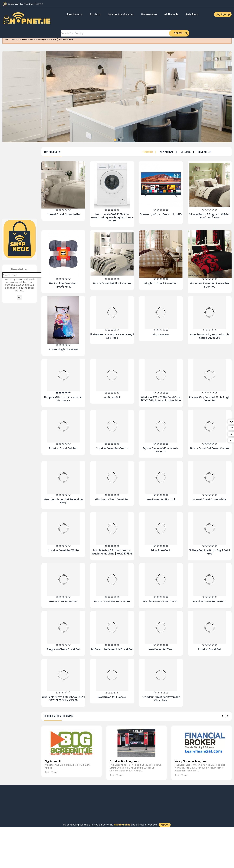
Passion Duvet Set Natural (210, 601)
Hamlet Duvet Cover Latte (63, 214)
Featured (148, 152)
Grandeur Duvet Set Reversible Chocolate (161, 699)
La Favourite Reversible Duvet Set (112, 649)
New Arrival (167, 152)
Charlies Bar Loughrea (124, 761)
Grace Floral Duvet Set (63, 601)
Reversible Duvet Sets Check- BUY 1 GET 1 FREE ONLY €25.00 (63, 699)
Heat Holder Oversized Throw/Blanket (63, 285)
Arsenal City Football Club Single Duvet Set (209, 399)
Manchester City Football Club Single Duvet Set (210, 336)
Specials (186, 152)
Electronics (75, 14)
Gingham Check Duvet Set (161, 283)
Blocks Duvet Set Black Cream (112, 283)
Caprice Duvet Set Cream (112, 448)
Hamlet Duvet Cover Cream (161, 601)
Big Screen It (53, 761)
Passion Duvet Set (210, 649)
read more (51, 772)
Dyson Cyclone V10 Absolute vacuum (161, 450)
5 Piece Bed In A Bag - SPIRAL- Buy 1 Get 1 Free (112, 336)
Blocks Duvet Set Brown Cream (210, 448)
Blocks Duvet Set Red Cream (112, 601)
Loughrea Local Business (58, 716)
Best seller (205, 152)
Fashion (96, 14)
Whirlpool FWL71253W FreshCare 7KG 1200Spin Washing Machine (161, 399)
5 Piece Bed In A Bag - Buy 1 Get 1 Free (210, 552)
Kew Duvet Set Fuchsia (112, 697)
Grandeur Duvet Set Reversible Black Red (210, 285)
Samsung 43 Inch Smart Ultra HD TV (161, 216)
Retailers (192, 14)
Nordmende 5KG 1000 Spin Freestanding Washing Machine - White (112, 218)
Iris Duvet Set (161, 335)
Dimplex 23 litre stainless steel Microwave (63, 399)
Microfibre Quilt (161, 550)
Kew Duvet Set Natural (161, 499)
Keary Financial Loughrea (191, 761)
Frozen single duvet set (63, 349)
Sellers (39, 4)
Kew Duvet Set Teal (161, 649)
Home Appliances (121, 14)
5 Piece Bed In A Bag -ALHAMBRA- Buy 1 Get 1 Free (209, 216)
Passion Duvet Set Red (63, 448)
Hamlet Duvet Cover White (209, 499)
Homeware (149, 14)
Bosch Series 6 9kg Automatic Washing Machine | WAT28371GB (112, 552)
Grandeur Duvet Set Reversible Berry (63, 501)
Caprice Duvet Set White (63, 550)
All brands (171, 14)
